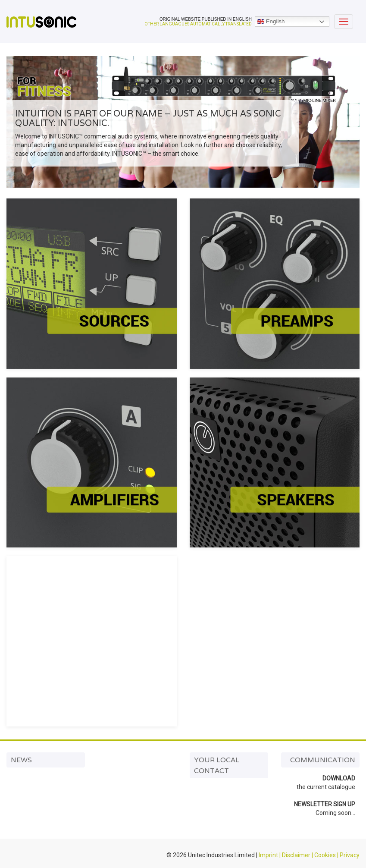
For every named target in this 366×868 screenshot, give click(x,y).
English (271, 22)
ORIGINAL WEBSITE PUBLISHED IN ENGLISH (206, 19)
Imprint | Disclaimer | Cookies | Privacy (309, 855)
